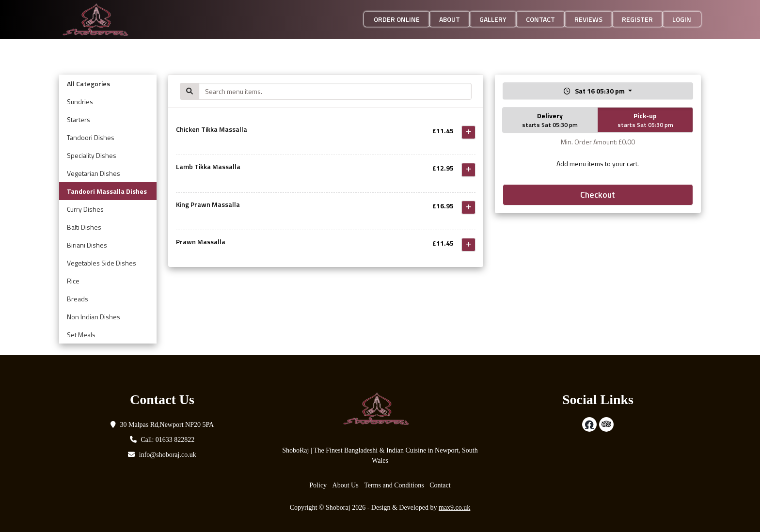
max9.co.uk (454, 508)
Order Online (397, 19)
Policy (318, 485)
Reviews (588, 19)
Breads (78, 299)
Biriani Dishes (87, 245)
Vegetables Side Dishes (102, 263)
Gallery (493, 19)
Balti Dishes (84, 227)
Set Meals (81, 335)
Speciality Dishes (92, 155)
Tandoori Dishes (91, 137)
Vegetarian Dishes (94, 173)
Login (682, 19)
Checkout (598, 195)
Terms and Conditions (394, 485)
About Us (346, 485)
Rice (73, 281)
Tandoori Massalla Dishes (107, 191)
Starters (79, 119)
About (450, 19)
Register (637, 19)
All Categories (88, 84)
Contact (540, 19)
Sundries (80, 102)
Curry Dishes (85, 209)
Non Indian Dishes (94, 317)
